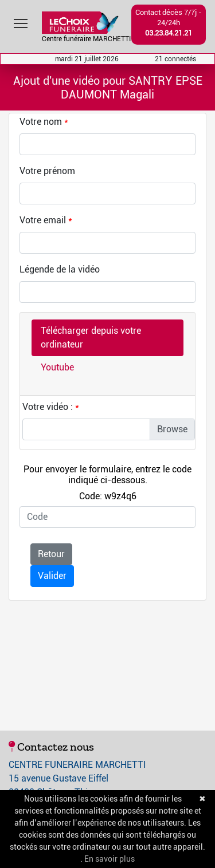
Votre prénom (47, 171)
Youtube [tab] (57, 367)
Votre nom (41, 122)
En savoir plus (110, 859)
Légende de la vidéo (60, 269)
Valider (52, 576)
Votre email (43, 220)
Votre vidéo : (48, 407)
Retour (51, 554)
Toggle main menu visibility (21, 21)
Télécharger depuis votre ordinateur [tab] (91, 338)
